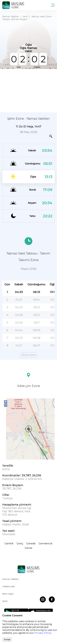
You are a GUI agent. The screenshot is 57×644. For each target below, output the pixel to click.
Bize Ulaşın (8, 594)
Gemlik (9, 544)
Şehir (25, 17)
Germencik (46, 544)
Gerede (31, 544)
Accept (7, 639)
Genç (20, 544)
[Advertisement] (28, 90)
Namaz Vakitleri (11, 17)
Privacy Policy (43, 633)
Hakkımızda (8, 586)
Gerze (28, 548)
